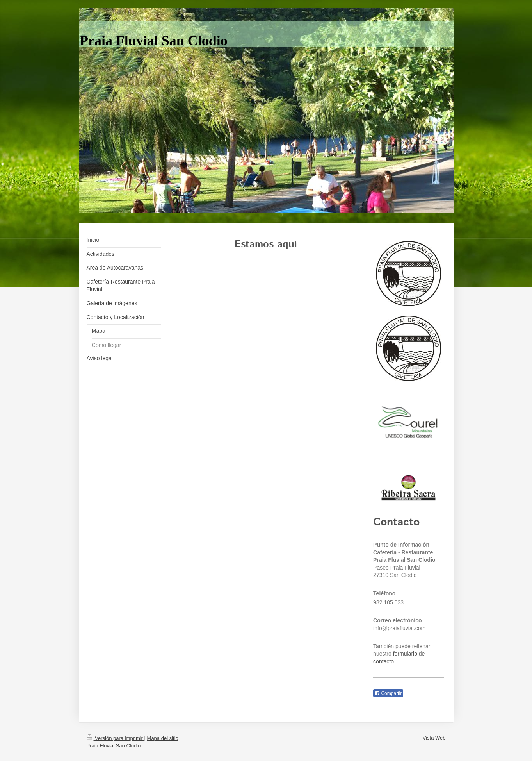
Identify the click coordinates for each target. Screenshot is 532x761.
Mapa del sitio (163, 738)
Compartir (388, 693)
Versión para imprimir (116, 738)
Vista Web (434, 738)
